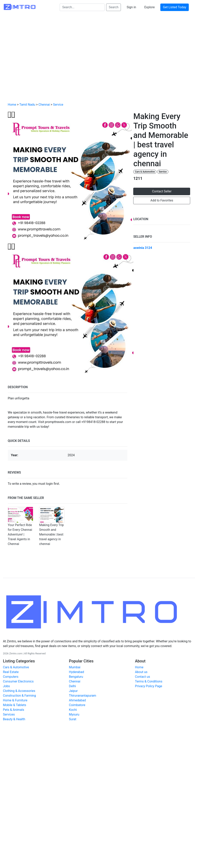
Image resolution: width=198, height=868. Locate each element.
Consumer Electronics (18, 681)
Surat (73, 719)
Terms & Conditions (149, 681)
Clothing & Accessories (19, 691)
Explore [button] (149, 7)
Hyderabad (76, 672)
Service (58, 105)
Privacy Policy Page (149, 686)
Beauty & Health (14, 719)
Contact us (143, 677)
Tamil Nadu (27, 105)
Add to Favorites (162, 200)
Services (9, 714)
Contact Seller (162, 191)
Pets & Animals (14, 710)
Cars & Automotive (145, 172)
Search (114, 7)
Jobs (6, 686)
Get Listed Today (175, 7)
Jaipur (73, 691)
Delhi (72, 686)
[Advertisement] (37, 61)
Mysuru (74, 714)
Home (12, 105)
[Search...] (82, 7)
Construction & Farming (19, 696)
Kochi (73, 710)
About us (141, 672)
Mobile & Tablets (15, 705)
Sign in (131, 7)
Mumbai (75, 667)
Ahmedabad (77, 700)
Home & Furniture (15, 700)
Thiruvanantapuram (83, 696)
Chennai (44, 105)
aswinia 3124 (143, 248)
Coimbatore (77, 705)
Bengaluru (76, 677)
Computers (11, 677)
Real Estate (11, 672)
